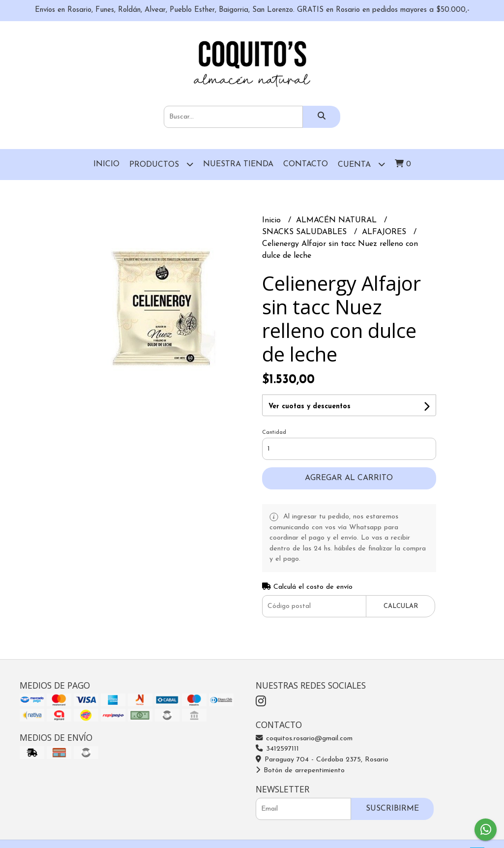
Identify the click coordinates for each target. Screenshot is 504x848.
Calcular (401, 606)
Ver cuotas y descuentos (310, 407)
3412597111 (277, 749)
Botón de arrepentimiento (300, 771)
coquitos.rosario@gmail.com (304, 739)
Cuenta (361, 164)
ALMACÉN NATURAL (338, 220)
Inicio (106, 164)
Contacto (306, 164)
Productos (161, 164)
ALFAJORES (385, 232)
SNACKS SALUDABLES (306, 232)
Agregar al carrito (349, 478)
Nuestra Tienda (238, 164)
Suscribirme (392, 809)
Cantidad (274, 433)
